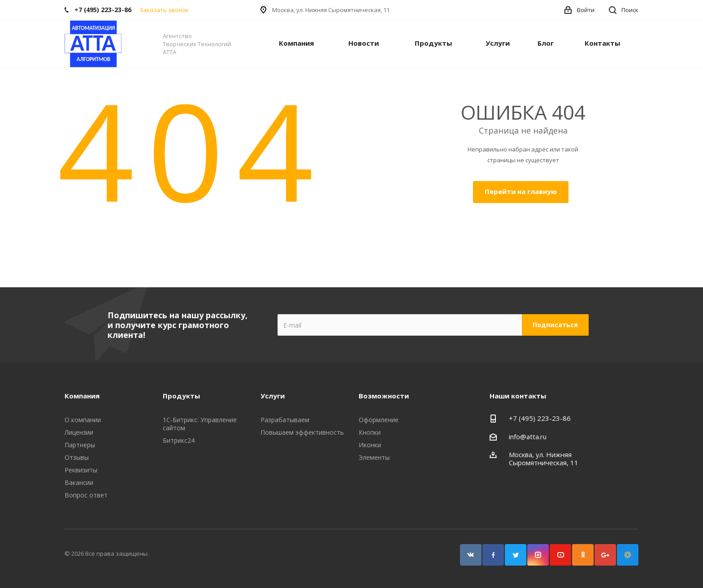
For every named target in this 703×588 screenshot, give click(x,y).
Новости (364, 43)
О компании (83, 420)
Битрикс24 (179, 440)
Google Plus (605, 555)
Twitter (516, 555)
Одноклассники (583, 555)
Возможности (384, 396)
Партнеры (80, 445)
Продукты (433, 43)
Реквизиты (81, 470)
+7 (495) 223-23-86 (540, 418)
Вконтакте (471, 555)
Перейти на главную (521, 191)
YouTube (560, 555)
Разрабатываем (285, 420)
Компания (296, 43)
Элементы (374, 457)
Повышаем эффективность (302, 432)
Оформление (379, 420)
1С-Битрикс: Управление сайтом (200, 424)
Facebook (493, 555)
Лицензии (79, 432)
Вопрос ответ (86, 495)
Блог (546, 43)
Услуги (498, 43)
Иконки (370, 445)
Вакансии (79, 482)
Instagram (538, 555)
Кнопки (370, 432)
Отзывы (77, 457)
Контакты (602, 43)
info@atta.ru (528, 437)
